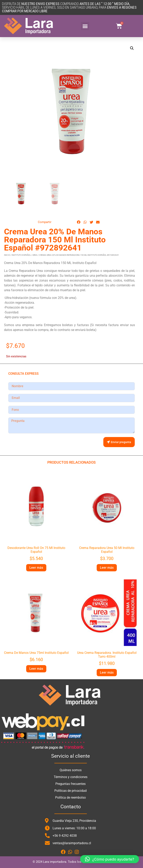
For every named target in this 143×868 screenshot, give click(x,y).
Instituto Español (21, 255)
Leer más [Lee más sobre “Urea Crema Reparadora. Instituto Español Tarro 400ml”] (107, 672)
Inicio (7, 255)
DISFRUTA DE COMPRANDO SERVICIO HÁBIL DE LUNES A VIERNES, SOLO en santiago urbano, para (69, 7)
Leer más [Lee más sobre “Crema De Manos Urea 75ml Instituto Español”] (36, 669)
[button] (85, 26)
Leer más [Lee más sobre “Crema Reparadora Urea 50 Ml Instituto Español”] (107, 568)
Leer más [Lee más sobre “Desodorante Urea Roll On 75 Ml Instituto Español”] (36, 568)
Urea (35, 255)
